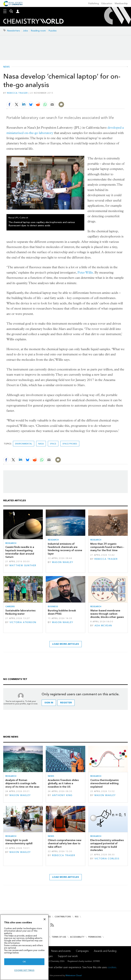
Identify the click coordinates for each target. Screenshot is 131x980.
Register (66, 703)
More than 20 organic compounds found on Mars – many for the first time (107, 547)
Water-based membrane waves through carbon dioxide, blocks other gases (107, 614)
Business (53, 606)
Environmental (24, 444)
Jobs (25, 31)
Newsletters (14, 31)
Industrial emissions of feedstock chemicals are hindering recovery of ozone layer (65, 549)
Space (53, 444)
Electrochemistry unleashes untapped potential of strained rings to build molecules (107, 845)
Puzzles (53, 31)
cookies (112, 967)
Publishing (94, 3)
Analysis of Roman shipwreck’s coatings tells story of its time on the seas (22, 783)
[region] (24, 947)
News (6, 67)
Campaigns (82, 951)
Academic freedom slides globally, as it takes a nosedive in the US (63, 783)
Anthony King (62, 795)
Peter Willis (85, 272)
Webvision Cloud (74, 975)
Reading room (38, 31)
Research (11, 543)
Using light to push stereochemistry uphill (19, 842)
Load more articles (66, 644)
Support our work (68, 956)
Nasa (41, 444)
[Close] (45, 919)
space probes (70, 444)
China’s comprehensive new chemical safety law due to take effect (65, 843)
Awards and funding (105, 951)
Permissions (95, 937)
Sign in (49, 703)
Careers (10, 606)
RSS (77, 917)
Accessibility (77, 937)
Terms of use (59, 937)
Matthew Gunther (23, 565)
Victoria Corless (107, 859)
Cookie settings (24, 970)
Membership (121, 3)
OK (24, 962)
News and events (61, 951)
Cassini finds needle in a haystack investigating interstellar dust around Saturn (20, 552)
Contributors (63, 917)
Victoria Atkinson (23, 622)
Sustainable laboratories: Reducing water (21, 612)
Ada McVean (103, 626)
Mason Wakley (63, 562)
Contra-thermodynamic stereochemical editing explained (105, 783)
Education (107, 3)
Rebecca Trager (17, 93)
